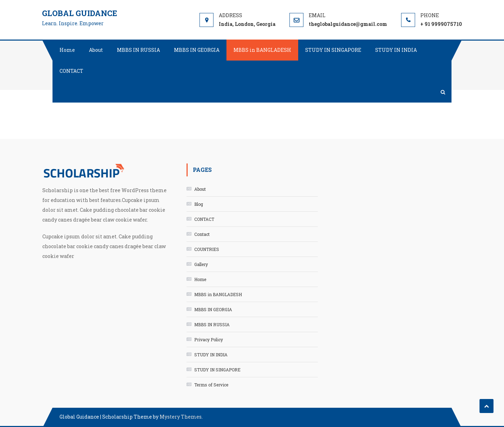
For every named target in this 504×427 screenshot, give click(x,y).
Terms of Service (211, 385)
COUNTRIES (207, 249)
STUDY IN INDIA (396, 50)
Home (67, 50)
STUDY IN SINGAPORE (333, 50)
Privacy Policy (209, 339)
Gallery (201, 264)
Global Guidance (80, 13)
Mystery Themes (181, 417)
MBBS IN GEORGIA (197, 50)
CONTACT (71, 71)
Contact (202, 234)
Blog (199, 204)
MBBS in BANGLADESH (262, 50)
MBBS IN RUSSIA (138, 50)
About (96, 50)
